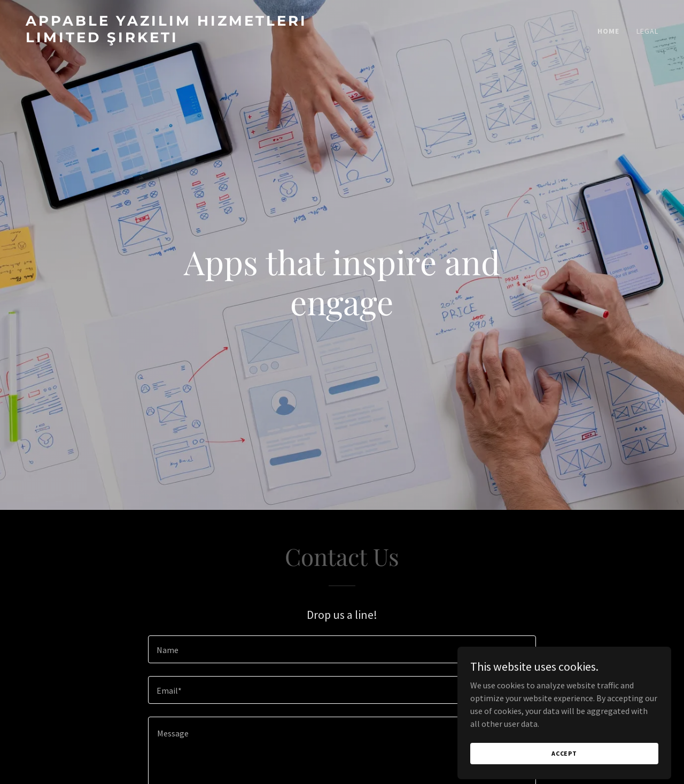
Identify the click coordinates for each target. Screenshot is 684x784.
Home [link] (608, 31)
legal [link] (647, 31)
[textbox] (342, 649)
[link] (180, 39)
